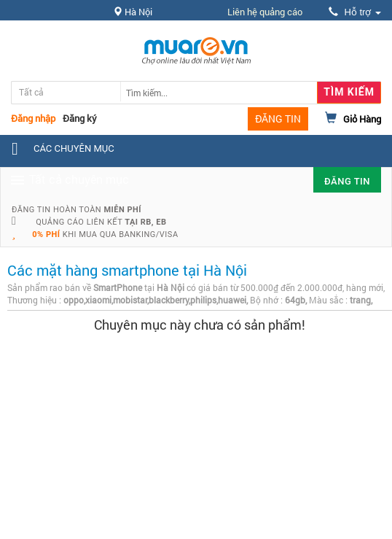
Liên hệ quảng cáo (265, 12)
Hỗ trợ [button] (355, 12)
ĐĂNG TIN (278, 119)
